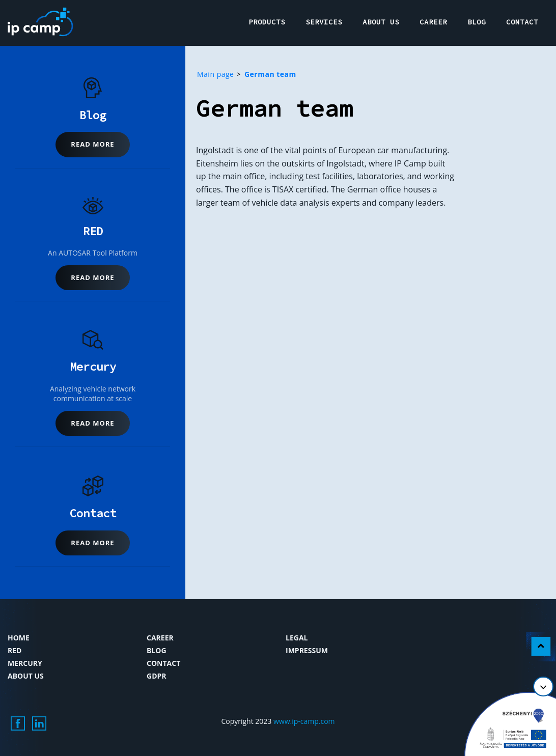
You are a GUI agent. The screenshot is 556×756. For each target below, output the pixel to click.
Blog (157, 650)
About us (26, 676)
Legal (297, 638)
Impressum (307, 650)
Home (19, 638)
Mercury (25, 663)
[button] (92, 145)
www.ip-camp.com (304, 721)
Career (160, 638)
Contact (163, 663)
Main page (215, 74)
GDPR (157, 676)
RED (15, 650)
